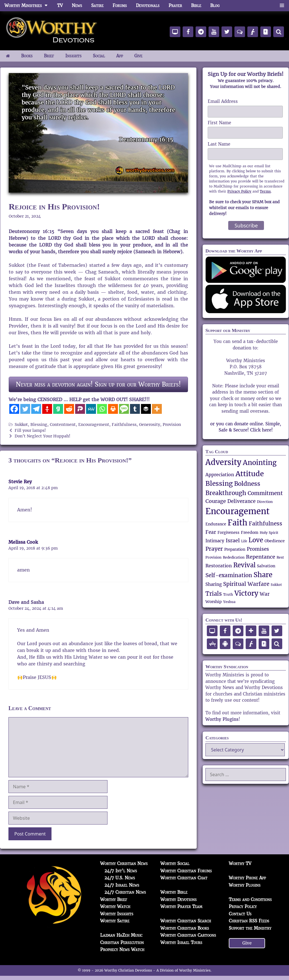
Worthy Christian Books (185, 928)
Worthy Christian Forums (186, 871)
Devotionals (148, 5)
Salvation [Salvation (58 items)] (266, 566)
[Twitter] (25, 409)
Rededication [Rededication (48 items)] (234, 557)
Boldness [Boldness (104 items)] (247, 484)
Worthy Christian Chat (184, 878)
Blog (215, 5)
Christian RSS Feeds (249, 921)
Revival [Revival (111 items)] (244, 565)
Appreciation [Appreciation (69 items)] (220, 475)
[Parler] (80, 409)
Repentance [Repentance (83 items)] (261, 557)
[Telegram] (36, 409)
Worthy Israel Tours (181, 942)
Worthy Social (175, 863)
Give (138, 56)
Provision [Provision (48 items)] (213, 557)
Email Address (223, 101)
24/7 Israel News (122, 885)
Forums (120, 5)
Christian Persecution (122, 942)
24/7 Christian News (125, 892)
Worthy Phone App (247, 878)
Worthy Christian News (124, 863)
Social (99, 56)
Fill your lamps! (30, 431)
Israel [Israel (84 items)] (233, 540)
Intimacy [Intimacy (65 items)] (215, 541)
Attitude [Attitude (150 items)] (250, 474)
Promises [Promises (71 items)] (258, 549)
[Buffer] (146, 409)
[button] (282, 6)
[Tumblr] (135, 409)
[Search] (279, 32)
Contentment (63, 425)
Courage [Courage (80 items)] (216, 501)
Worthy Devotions (179, 899)
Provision (172, 425)
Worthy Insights (117, 914)
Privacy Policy (239, 191)
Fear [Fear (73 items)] (211, 532)
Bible (196, 5)
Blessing (39, 425)
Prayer (175, 5)
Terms (265, 191)
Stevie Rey (20, 482)
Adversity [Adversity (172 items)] (223, 462)
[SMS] (124, 409)
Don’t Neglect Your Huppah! (42, 436)
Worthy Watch (115, 906)
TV (60, 5)
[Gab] (58, 409)
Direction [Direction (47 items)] (265, 502)
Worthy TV (240, 863)
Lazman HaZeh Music (121, 935)
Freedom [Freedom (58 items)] (250, 532)
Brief (49, 56)
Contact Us (240, 914)
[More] (157, 409)
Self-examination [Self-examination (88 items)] (229, 575)
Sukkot (21, 425)
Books (27, 56)
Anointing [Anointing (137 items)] (260, 463)
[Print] (113, 409)
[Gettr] (47, 409)
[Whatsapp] (102, 409)
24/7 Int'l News (121, 871)
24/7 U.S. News (120, 878)
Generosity (150, 425)
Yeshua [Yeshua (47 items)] (229, 602)
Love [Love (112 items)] (256, 540)
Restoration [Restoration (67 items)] (219, 566)
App (120, 56)
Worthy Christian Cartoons (188, 935)
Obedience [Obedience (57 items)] (275, 541)
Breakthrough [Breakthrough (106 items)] (226, 493)
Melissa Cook (23, 542)
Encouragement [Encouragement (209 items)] (238, 511)
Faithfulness (124, 425)
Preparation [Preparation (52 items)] (235, 550)
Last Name (219, 144)
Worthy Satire (115, 921)
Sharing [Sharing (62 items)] (214, 584)
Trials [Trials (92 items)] (214, 594)
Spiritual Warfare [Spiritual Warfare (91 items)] (246, 584)
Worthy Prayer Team (181, 906)
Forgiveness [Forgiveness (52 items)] (228, 533)
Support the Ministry (250, 928)
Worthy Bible (174, 892)
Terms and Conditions (250, 899)
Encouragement (94, 425)
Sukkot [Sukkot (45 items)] (276, 585)
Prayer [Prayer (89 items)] (214, 549)
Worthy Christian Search (186, 921)
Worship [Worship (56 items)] (214, 602)
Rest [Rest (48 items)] (280, 557)
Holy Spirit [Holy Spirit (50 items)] (269, 533)
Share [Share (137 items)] (263, 575)
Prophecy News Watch (122, 949)
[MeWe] (91, 409)
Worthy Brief (114, 899)
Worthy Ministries (29, 6)
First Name (219, 123)
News (77, 5)
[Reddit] (69, 409)
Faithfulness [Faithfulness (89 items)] (266, 523)
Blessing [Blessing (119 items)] (219, 484)
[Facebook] (14, 409)
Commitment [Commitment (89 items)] (265, 493)
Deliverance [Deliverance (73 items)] (241, 501)
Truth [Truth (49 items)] (228, 594)
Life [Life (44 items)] (244, 541)
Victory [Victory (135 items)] (246, 593)
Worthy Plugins (222, 719)
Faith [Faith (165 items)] (238, 523)
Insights (73, 56)
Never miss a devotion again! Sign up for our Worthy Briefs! (98, 384)
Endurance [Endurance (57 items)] (216, 524)
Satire (97, 5)
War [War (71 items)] (265, 594)
